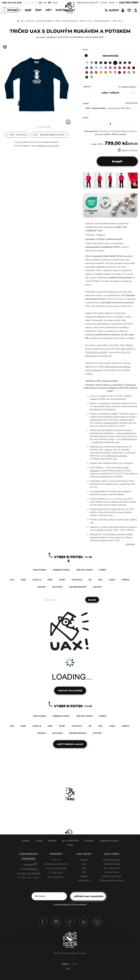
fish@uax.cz (32, 871)
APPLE (103, 79)
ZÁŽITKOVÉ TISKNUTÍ (87, 3)
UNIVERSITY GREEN (114, 79)
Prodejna (89, 843)
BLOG (112, 3)
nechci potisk (132, 105)
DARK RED (98, 74)
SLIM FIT (125, 354)
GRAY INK (124, 63)
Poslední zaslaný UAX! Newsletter (70, 907)
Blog (70, 847)
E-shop (39, 843)
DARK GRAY (98, 63)
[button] (134, 183)
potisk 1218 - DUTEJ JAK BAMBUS (95, 21)
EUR (55, 3)
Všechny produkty (45, 21)
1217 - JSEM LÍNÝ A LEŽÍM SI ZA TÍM (49, 135)
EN (45, 3)
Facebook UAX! (43, 924)
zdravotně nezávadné (117, 458)
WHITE (87, 63)
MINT (119, 79)
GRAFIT (103, 63)
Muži (28, 10)
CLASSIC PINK (124, 68)
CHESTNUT (92, 79)
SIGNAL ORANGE (114, 74)
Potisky (14, 10)
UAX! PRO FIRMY (129, 3)
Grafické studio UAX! (111, 878)
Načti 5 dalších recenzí (70, 746)
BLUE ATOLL (98, 68)
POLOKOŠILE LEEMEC (96, 354)
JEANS (114, 63)
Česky (65, 966)
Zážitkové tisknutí (111, 866)
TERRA (103, 74)
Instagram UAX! (56, 924)
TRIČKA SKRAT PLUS (70, 21)
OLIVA (98, 79)
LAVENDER (108, 68)
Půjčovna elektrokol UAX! (111, 882)
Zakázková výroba (109, 843)
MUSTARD (124, 74)
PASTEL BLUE (103, 68)
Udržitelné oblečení (111, 862)
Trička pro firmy (111, 874)
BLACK (108, 63)
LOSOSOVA (119, 68)
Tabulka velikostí (129, 89)
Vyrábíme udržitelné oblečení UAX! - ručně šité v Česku (18, 21)
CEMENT (92, 63)
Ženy (38, 10)
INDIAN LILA (130, 68)
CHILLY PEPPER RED (92, 74)
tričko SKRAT (127, 351)
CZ (40, 3)
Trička (58, 21)
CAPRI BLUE (92, 68)
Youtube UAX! (84, 924)
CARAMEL (130, 74)
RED (87, 74)
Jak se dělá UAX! (70, 843)
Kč (50, 3)
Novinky (52, 843)
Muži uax (30, 21)
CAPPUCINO (87, 79)
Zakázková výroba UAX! (48, 146)
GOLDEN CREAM (119, 74)
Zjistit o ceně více (128, 152)
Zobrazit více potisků (70, 692)
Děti (49, 10)
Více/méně (130, 546)
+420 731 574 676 (11, 3)
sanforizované (111, 425)
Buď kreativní (84, 882)
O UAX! (103, 3)
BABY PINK (114, 68)
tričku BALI (90, 358)
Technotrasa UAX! (97, 924)
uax (22, 21)
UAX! (65, 955)
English (75, 966)
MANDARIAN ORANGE (108, 74)
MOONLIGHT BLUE (130, 63)
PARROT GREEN (108, 79)
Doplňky (62, 10)
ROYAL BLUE (87, 68)
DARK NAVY (117, 21)
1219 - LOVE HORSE (17, 135)
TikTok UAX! (70, 924)
